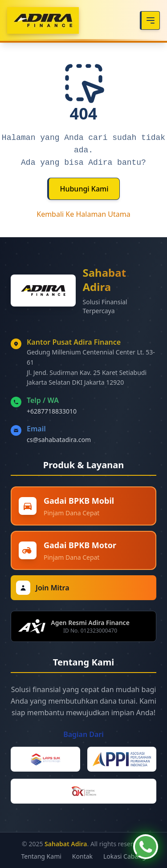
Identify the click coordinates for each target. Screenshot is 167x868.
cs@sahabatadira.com (59, 440)
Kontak (82, 856)
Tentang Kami (41, 856)
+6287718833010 (52, 411)
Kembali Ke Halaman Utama (83, 214)
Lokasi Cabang (125, 856)
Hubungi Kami (84, 189)
